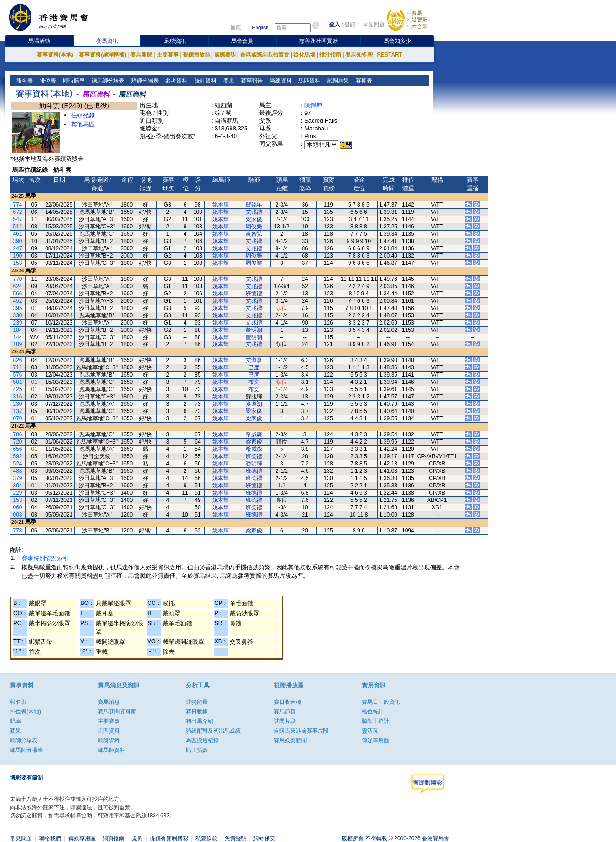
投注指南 (330, 55)
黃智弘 (254, 234)
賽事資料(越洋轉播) (103, 55)
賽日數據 (197, 712)
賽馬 (417, 13)
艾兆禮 (254, 212)
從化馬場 (304, 55)
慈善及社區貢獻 (318, 41)
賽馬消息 (109, 702)
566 (18, 294)
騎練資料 (280, 81)
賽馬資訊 (107, 41)
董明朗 (254, 330)
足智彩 (420, 20)
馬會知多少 (397, 41)
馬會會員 (242, 41)
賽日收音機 (287, 702)
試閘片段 (285, 721)
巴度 (254, 367)
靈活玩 (370, 731)
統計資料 (204, 81)
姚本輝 (221, 205)
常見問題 (374, 25)
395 (18, 308)
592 (18, 456)
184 (18, 330)
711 (18, 367)
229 (18, 493)
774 (18, 205)
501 (18, 382)
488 (18, 471)
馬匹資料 (308, 81)
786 (18, 434)
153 (18, 263)
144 (18, 337)
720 (18, 442)
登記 (350, 25)
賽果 (228, 81)
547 (18, 219)
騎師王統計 (375, 721)
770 (18, 279)
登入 (334, 25)
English (260, 27)
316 (18, 397)
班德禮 (254, 294)
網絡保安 (264, 838)
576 (18, 375)
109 (18, 344)
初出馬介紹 (200, 721)
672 (18, 212)
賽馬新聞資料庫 (117, 712)
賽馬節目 (285, 712)
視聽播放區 (196, 55)
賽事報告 (251, 81)
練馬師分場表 (107, 81)
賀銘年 (254, 205)
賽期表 (363, 81)
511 (18, 227)
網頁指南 (113, 838)
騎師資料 (109, 740)
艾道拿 (254, 360)
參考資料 (176, 81)
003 (18, 515)
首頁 (236, 27)
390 (18, 241)
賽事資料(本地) (56, 55)
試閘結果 (337, 81)
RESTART (390, 55)
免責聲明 (236, 838)
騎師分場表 (144, 81)
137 (18, 411)
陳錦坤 (313, 105)
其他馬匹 (83, 124)
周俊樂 (254, 227)
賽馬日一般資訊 (381, 702)
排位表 (47, 81)
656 (18, 449)
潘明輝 (254, 464)
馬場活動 (39, 41)
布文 (254, 382)
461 (18, 234)
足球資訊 (175, 41)
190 (18, 256)
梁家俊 (254, 219)
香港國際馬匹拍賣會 (265, 55)
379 (18, 478)
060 (18, 507)
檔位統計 (373, 712)
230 (18, 404)
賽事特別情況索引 (45, 558)
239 (18, 323)
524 (18, 464)
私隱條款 (206, 838)
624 (18, 286)
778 (18, 531)
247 (18, 248)
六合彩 (420, 26)
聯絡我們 (50, 838)
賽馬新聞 (141, 55)
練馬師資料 (112, 750)
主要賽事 (168, 55)
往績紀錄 (83, 115)
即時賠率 (73, 81)
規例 (137, 838)
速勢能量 (197, 702)
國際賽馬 (225, 55)
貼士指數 (197, 750)
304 (18, 486)
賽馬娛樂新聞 (290, 740)
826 (18, 360)
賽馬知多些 (359, 55)
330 (18, 315)
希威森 (254, 434)
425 (18, 389)
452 (18, 301)
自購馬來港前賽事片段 (301, 731)
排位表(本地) (26, 712)
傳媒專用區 (375, 740)
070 (18, 418)
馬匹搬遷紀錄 (202, 740)
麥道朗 (254, 404)
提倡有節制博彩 (169, 838)
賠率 (15, 721)
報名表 (24, 81)
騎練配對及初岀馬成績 (213, 731)
